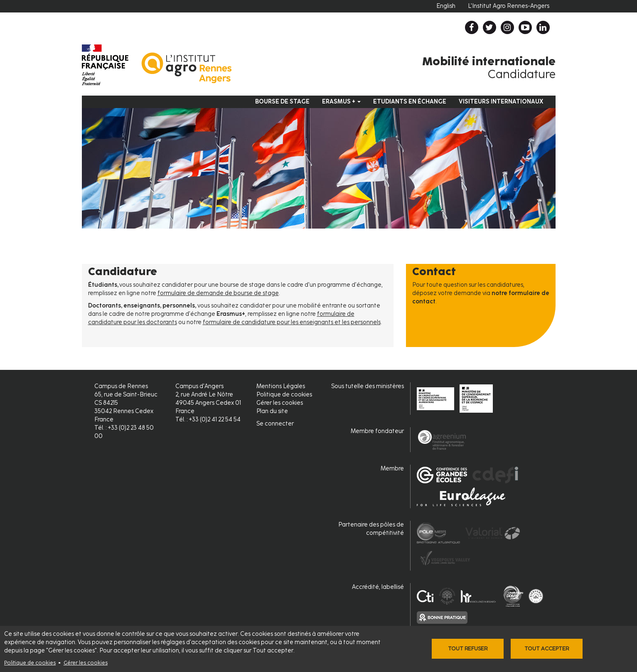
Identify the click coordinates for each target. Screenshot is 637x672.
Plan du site (272, 411)
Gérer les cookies (86, 663)
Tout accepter (547, 649)
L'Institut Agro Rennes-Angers (509, 6)
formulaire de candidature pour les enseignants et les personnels (292, 322)
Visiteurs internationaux (501, 102)
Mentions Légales (281, 386)
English (446, 6)
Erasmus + (341, 102)
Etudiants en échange (410, 102)
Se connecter (275, 424)
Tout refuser (468, 649)
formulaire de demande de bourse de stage (218, 293)
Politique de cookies (30, 663)
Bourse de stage (282, 102)
